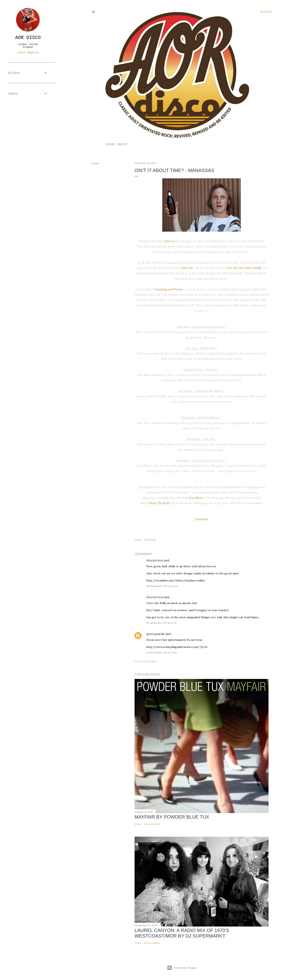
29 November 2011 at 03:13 (161, 623)
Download (202, 519)
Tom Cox (170, 241)
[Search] (266, 12)
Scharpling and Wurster (168, 289)
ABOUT (122, 144)
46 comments (152, 824)
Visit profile (28, 53)
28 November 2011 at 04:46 (162, 586)
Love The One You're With (242, 268)
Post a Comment (146, 661)
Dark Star (187, 268)
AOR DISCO (28, 38)
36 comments (152, 943)
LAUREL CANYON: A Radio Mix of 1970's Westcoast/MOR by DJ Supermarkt (182, 933)
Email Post (150, 540)
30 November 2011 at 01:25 (161, 653)
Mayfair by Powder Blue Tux (172, 817)
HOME (110, 144)
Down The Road (159, 503)
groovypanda (155, 634)
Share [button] (95, 163)
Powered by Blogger (182, 968)
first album (196, 498)
